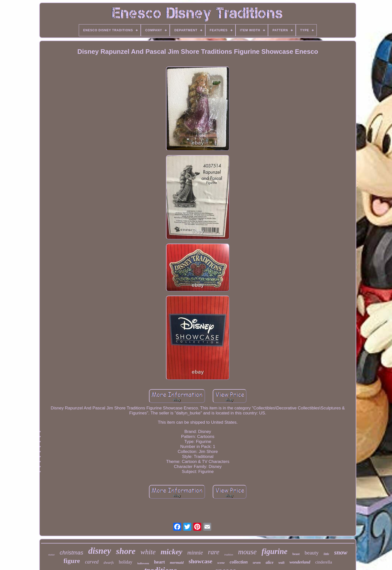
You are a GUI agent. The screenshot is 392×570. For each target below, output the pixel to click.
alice (270, 562)
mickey (172, 552)
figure (72, 561)
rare (214, 552)
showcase (201, 561)
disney (100, 551)
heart (159, 562)
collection (239, 562)
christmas (71, 553)
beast (296, 554)
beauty (312, 553)
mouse (247, 552)
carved (92, 562)
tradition (229, 555)
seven (257, 563)
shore (126, 551)
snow (341, 552)
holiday (125, 562)
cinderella (324, 562)
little (326, 554)
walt (281, 563)
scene (221, 563)
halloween (143, 563)
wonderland (300, 562)
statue (51, 554)
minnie (195, 553)
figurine (274, 551)
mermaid (177, 562)
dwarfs (109, 562)
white (148, 552)
